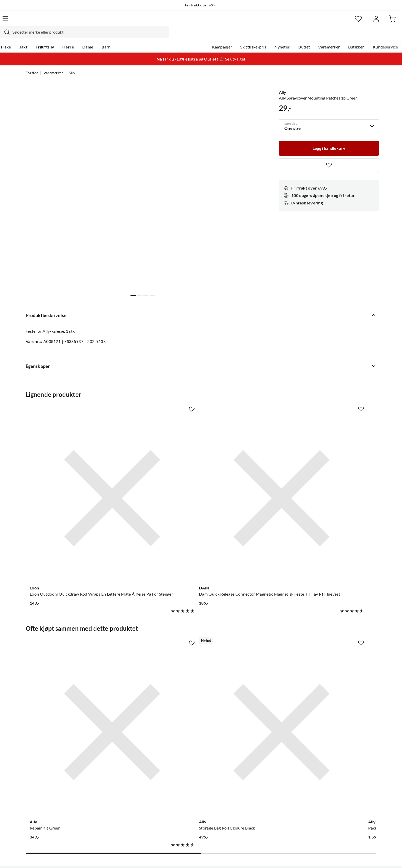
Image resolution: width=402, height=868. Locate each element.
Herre (93, 36)
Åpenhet (180, 777)
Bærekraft (181, 769)
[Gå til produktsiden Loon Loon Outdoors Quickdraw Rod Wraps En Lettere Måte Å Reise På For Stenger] (65, 460)
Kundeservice (360, 36)
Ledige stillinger (186, 736)
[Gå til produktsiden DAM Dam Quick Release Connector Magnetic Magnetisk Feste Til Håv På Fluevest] (156, 460)
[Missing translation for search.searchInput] (116, 22)
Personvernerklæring (314, 857)
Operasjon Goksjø (188, 761)
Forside (32, 63)
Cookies (370, 857)
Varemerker (303, 36)
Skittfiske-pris (228, 36)
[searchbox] (200, 22)
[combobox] (195, 22)
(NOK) (37, 857)
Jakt (48, 36)
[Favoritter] (326, 22)
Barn (131, 36)
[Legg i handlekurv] (329, 137)
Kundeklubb (183, 786)
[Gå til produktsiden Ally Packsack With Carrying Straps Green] (246, 612)
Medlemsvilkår (185, 794)
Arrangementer (186, 753)
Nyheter (256, 36)
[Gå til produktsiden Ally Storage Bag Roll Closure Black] (156, 612)
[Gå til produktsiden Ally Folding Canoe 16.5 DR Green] (337, 612)
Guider (32, 736)
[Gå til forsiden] (50, 22)
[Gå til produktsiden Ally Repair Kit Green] (65, 612)
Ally (72, 63)
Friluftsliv (70, 36)
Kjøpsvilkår (347, 857)
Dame (112, 36)
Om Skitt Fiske (185, 728)
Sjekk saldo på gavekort (47, 753)
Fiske (31, 36)
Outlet (278, 36)
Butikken (331, 36)
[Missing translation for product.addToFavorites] (329, 154)
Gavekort (107, 736)
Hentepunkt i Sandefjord (48, 745)
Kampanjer (197, 36)
